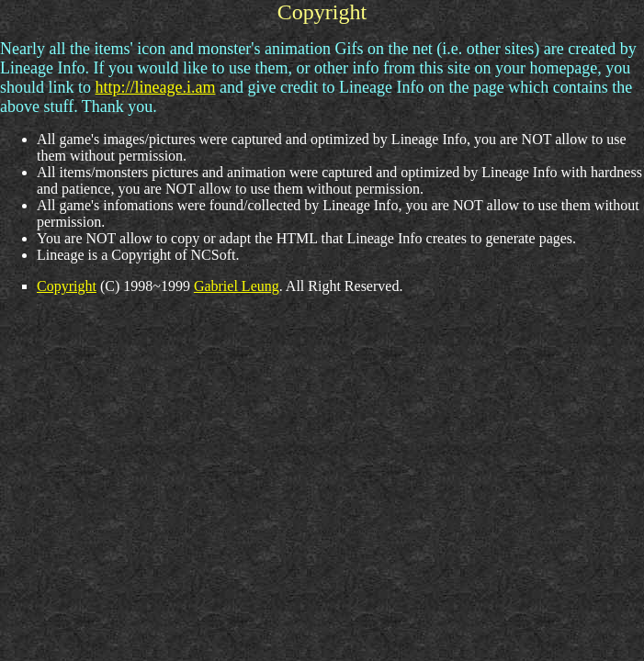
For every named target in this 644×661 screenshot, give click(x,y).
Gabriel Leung (237, 286)
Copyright (67, 286)
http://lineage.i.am (156, 87)
